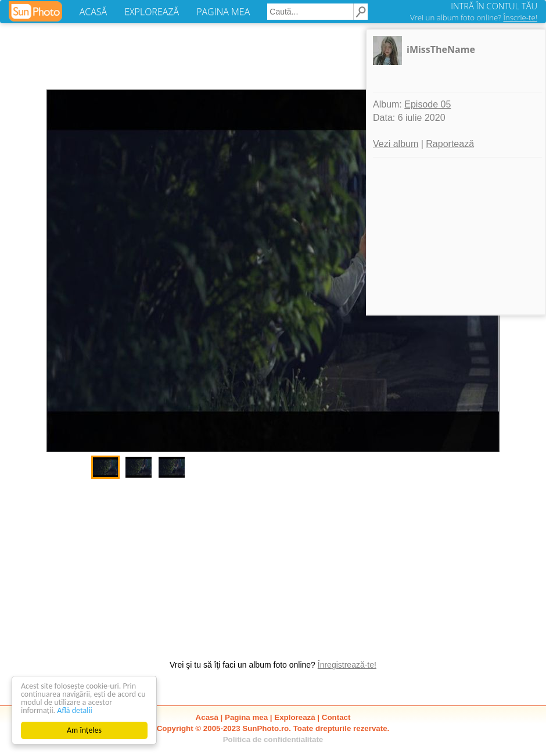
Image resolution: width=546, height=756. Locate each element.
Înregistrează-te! (347, 665)
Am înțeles (84, 730)
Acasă (207, 717)
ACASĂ (93, 12)
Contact (336, 717)
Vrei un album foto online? (474, 17)
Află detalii (75, 710)
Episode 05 (428, 104)
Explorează (294, 717)
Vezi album (396, 144)
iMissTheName (441, 49)
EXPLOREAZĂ (152, 12)
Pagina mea (246, 717)
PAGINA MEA (223, 12)
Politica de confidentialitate (273, 739)
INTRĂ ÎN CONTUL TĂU (494, 6)
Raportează (450, 144)
